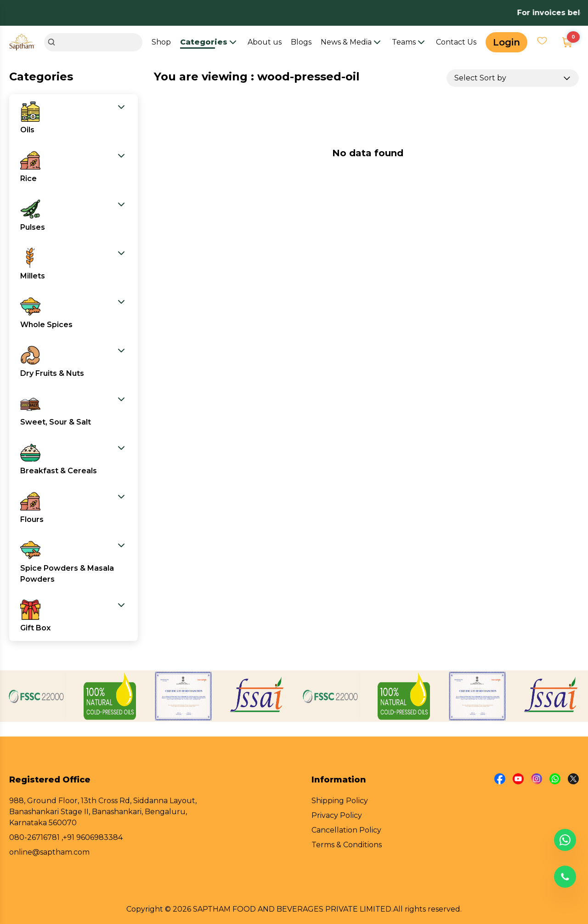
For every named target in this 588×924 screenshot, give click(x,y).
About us (265, 42)
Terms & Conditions (347, 845)
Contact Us (456, 42)
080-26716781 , (36, 837)
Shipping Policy (340, 801)
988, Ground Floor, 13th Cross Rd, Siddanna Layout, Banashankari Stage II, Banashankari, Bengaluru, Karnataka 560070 (103, 812)
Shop (161, 42)
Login (506, 42)
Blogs (301, 42)
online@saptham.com (49, 852)
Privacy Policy (337, 815)
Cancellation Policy (346, 830)
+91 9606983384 (93, 837)
